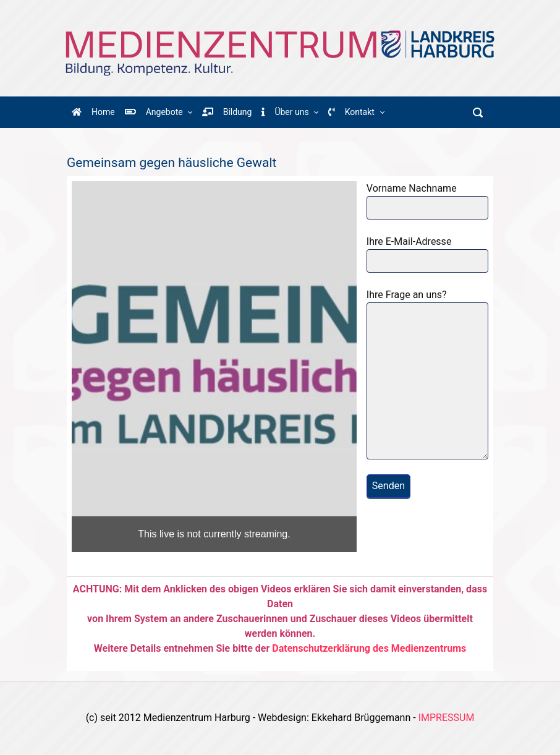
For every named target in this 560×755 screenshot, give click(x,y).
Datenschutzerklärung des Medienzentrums (369, 648)
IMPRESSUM (447, 718)
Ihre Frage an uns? (427, 374)
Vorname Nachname (427, 201)
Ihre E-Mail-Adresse (427, 254)
